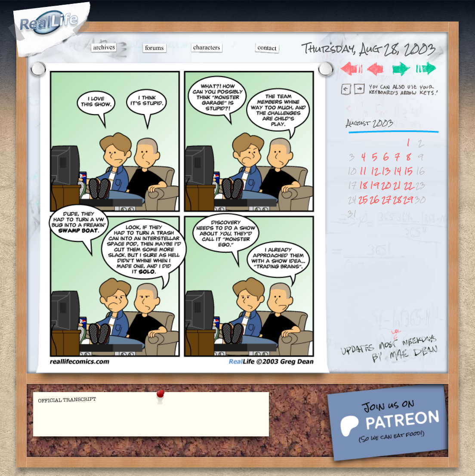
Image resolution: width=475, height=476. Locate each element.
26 (375, 199)
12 (375, 171)
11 (363, 171)
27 (386, 199)
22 (408, 185)
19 (375, 185)
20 (386, 185)
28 (397, 199)
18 (363, 185)
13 (386, 171)
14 (397, 171)
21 (397, 185)
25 (363, 199)
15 (408, 171)
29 (408, 199)
